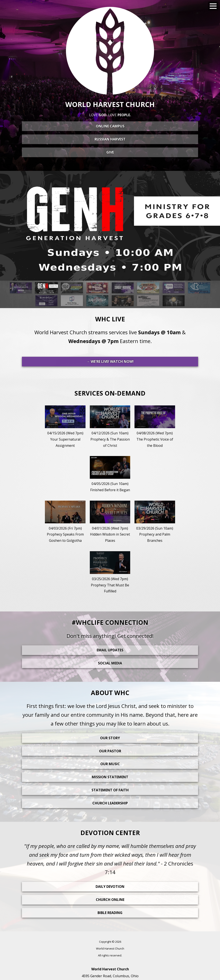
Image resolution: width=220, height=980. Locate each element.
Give (110, 152)
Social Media (110, 663)
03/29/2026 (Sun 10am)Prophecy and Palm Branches (155, 534)
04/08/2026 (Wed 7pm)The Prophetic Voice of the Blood (155, 439)
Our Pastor (110, 751)
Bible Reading (110, 913)
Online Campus (110, 126)
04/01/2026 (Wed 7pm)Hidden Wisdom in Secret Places (110, 534)
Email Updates (110, 650)
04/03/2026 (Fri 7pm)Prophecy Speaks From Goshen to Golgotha (65, 534)
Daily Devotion (110, 887)
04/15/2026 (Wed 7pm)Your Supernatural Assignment (65, 439)
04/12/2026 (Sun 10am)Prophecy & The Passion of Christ (110, 439)
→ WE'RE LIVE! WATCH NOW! (110, 361)
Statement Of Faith (110, 790)
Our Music (110, 764)
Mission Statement (110, 777)
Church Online (110, 900)
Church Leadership (110, 803)
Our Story (110, 738)
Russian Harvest (110, 139)
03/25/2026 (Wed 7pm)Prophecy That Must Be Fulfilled (110, 585)
